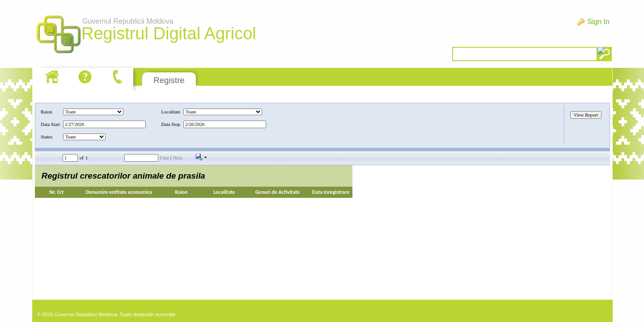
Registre (169, 80)
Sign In (598, 22)
